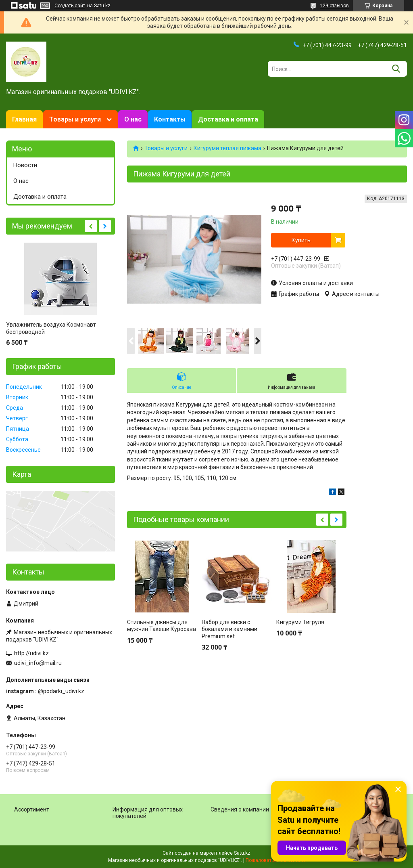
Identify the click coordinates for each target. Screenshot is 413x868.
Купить (301, 240)
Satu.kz (242, 853)
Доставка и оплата (228, 119)
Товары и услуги (75, 119)
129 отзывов (334, 6)
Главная (24, 119)
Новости (25, 165)
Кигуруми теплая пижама (227, 148)
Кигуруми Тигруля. (301, 622)
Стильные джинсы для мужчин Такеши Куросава (162, 626)
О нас (133, 119)
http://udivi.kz (31, 653)
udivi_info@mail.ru (38, 663)
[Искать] (396, 69)
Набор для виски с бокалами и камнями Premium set (229, 629)
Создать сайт (70, 6)
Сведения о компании (240, 809)
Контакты (170, 119)
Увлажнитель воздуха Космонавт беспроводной (51, 328)
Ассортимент (32, 809)
